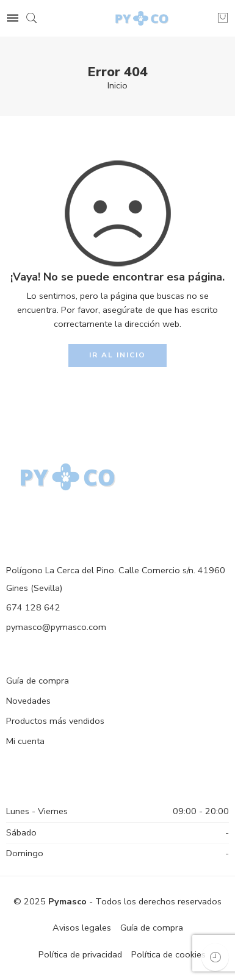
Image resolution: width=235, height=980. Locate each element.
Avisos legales (82, 928)
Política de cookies (168, 954)
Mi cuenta (25, 741)
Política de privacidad (80, 954)
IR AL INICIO (117, 355)
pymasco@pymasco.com (56, 627)
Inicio (117, 85)
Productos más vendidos (55, 721)
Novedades (28, 701)
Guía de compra (38, 681)
